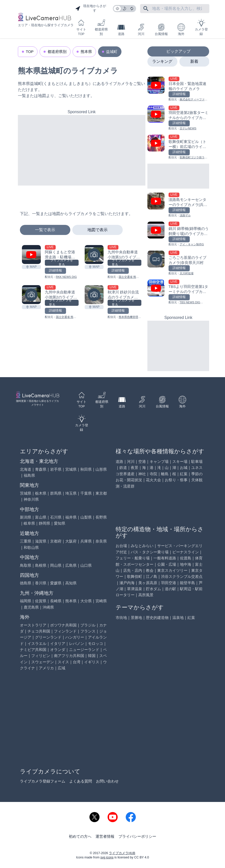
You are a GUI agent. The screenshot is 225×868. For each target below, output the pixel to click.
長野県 (101, 517)
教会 (150, 570)
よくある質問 (81, 781)
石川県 (56, 517)
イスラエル (37, 643)
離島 (165, 474)
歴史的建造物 (157, 618)
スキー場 (180, 461)
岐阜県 (29, 523)
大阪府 (71, 541)
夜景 (135, 468)
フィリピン (41, 656)
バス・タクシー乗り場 (150, 552)
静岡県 (44, 523)
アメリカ (46, 668)
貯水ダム (153, 589)
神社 (142, 474)
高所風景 (146, 595)
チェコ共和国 (39, 631)
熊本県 (86, 52)
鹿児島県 (31, 607)
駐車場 (197, 461)
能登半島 (187, 583)
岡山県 (56, 565)
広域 (61, 668)
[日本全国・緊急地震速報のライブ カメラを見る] (178, 89)
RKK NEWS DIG (66, 277)
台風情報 (161, 30)
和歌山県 (31, 547)
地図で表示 (98, 230)
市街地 (121, 618)
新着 (194, 61)
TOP (30, 52)
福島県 (29, 475)
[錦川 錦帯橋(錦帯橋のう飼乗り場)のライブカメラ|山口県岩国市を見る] (178, 234)
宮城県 (71, 469)
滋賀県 (41, 541)
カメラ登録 (201, 27)
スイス (63, 662)
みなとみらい (142, 546)
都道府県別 (101, 27)
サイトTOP (81, 27)
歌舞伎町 (135, 576)
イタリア (58, 643)
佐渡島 (186, 558)
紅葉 (184, 474)
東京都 (101, 493)
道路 (121, 30)
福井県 (71, 517)
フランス (88, 631)
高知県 (71, 583)
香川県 (41, 583)
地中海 (186, 564)
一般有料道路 (165, 558)
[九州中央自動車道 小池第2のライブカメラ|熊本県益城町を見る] (31, 295)
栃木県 (41, 493)
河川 (141, 30)
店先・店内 (133, 570)
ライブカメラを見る (62, 263)
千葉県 (86, 493)
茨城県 (26, 493)
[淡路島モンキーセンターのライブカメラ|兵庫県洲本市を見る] (178, 205)
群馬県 (56, 493)
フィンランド (65, 631)
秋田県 (86, 469)
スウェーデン (43, 662)
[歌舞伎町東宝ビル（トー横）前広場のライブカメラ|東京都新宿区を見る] (178, 147)
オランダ (58, 650)
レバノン (77, 643)
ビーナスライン (186, 552)
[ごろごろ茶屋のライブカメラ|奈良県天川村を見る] (178, 263)
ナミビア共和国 (33, 650)
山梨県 (86, 517)
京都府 (56, 541)
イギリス (92, 662)
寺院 (153, 474)
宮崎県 (101, 601)
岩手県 (56, 469)
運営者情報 (105, 836)
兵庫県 (86, 541)
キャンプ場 (159, 461)
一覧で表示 (45, 230)
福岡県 (26, 601)
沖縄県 (48, 607)
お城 (184, 468)
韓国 (92, 656)
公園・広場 (167, 564)
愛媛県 (56, 583)
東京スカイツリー (172, 570)
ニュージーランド (84, 650)
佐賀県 (41, 601)
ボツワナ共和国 (63, 625)
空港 (142, 461)
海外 (181, 30)
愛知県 (60, 523)
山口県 (86, 565)
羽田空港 (169, 583)
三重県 (26, 541)
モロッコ (95, 643)
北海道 (26, 469)
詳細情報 (55, 271)
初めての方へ (80, 836)
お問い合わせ (107, 781)
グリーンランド (48, 637)
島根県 (41, 565)
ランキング (162, 61)
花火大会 (153, 480)
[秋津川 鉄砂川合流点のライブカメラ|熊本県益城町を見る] (94, 295)
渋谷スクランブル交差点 (182, 576)
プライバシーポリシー (137, 836)
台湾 (77, 662)
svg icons (107, 857)
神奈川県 (31, 499)
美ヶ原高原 (148, 583)
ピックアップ (178, 51)
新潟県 (26, 517)
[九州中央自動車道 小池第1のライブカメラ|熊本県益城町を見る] (94, 255)
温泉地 (178, 618)
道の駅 (170, 589)
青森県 (41, 469)
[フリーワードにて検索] (146, 9)
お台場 (121, 546)
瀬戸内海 (127, 583)
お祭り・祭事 (176, 480)
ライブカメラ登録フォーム (43, 781)
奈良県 (101, 541)
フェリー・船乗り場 (133, 558)
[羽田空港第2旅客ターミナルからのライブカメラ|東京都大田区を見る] (178, 118)
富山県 (41, 517)
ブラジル (88, 625)
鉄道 (123, 468)
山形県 (101, 469)
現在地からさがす (91, 8)
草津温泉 (135, 589)
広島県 (71, 565)
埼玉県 (71, 493)
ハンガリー (75, 637)
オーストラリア (33, 625)
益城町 (112, 52)
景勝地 (136, 618)
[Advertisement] (82, 150)
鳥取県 (26, 565)
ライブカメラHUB (122, 853)
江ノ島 (152, 576)
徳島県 (26, 583)
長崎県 (56, 601)
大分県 (86, 601)
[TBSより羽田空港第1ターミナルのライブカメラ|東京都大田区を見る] (178, 292)
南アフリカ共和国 (69, 656)
